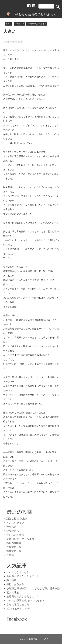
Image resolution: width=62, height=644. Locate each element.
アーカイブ (19, 24)
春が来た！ (13, 527)
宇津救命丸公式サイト (37, 24)
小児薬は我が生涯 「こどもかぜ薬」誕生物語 (33, 588)
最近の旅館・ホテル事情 (20, 539)
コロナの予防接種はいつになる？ (25, 601)
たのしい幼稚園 (15, 535)
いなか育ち (13, 531)
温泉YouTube (14, 543)
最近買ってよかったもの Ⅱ (22, 576)
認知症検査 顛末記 (17, 519)
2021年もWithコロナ (18, 609)
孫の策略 (11, 580)
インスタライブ (15, 523)
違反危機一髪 (14, 551)
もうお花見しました (18, 604)
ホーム (8, 24)
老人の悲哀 (13, 592)
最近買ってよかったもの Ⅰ (22, 596)
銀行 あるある (15, 584)
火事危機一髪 (14, 547)
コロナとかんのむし (18, 572)
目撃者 (10, 555)
